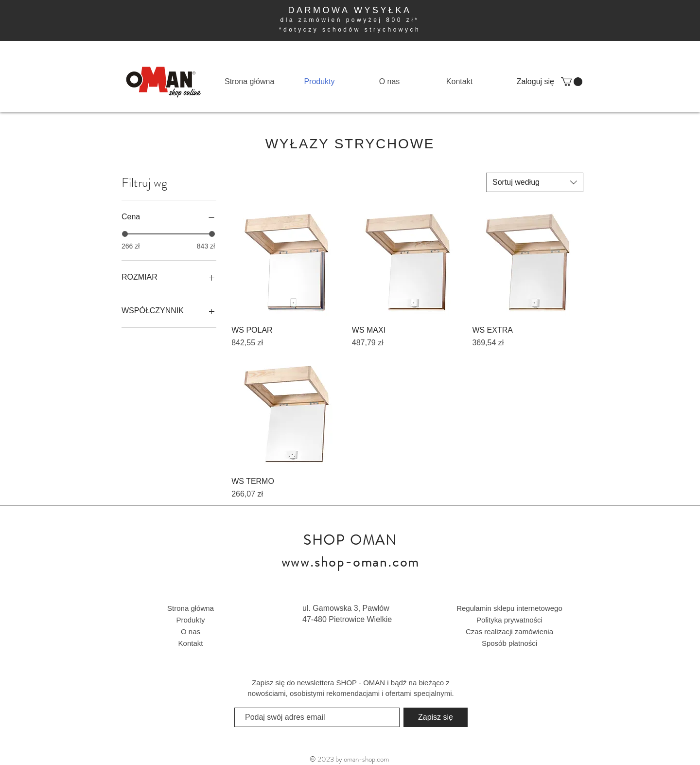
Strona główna (191, 608)
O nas (191, 632)
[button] (572, 82)
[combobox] (535, 182)
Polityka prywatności (509, 620)
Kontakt (191, 643)
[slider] (125, 234)
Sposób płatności (509, 643)
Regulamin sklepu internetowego (509, 608)
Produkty (190, 620)
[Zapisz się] (436, 717)
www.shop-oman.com (351, 562)
